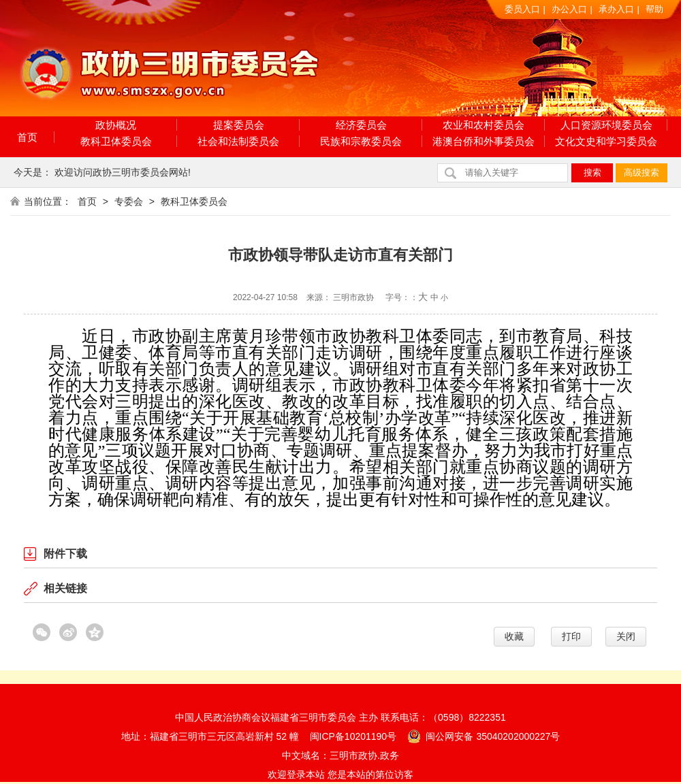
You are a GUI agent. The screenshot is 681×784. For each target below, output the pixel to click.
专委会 (129, 201)
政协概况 (116, 125)
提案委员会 (239, 125)
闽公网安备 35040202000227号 (484, 736)
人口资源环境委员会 (606, 125)
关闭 (626, 636)
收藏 (514, 636)
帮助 (654, 9)
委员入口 (522, 9)
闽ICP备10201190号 (353, 736)
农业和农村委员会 (484, 125)
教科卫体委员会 (116, 141)
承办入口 (616, 9)
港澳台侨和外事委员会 (484, 141)
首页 (27, 137)
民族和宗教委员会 (361, 141)
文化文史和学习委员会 (606, 141)
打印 (571, 636)
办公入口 (569, 9)
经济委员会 (361, 125)
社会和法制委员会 (238, 141)
